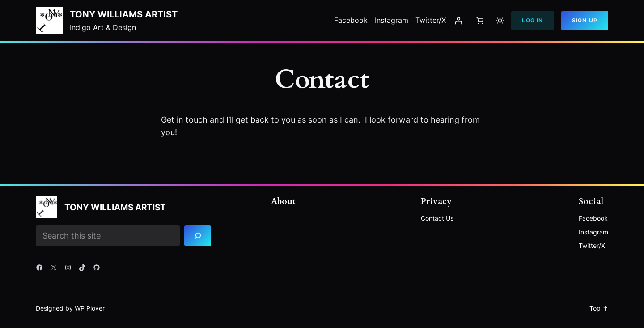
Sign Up (585, 20)
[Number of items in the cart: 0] (480, 21)
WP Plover (90, 308)
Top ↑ (599, 308)
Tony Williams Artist (124, 14)
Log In (532, 20)
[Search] (198, 236)
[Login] (458, 21)
